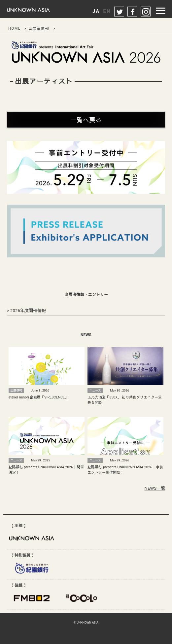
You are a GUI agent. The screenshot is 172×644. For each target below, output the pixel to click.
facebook (133, 12)
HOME (15, 29)
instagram (146, 12)
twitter (120, 12)
